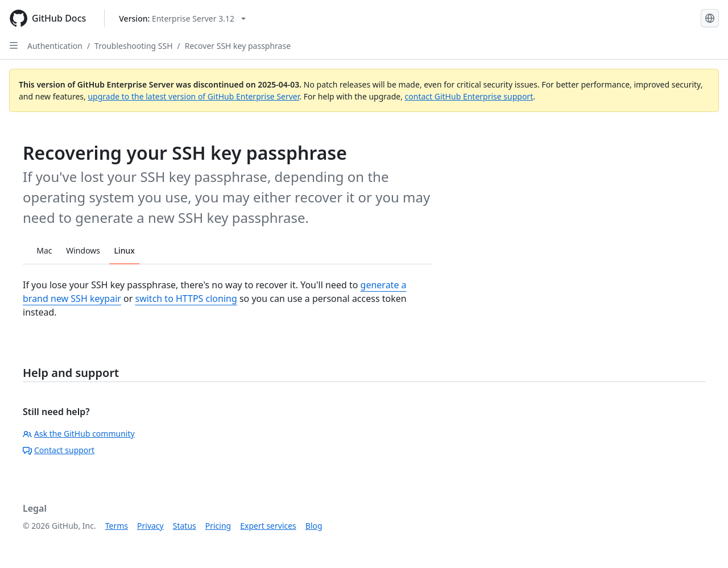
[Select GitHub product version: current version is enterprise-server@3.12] (182, 18)
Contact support (59, 450)
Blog (314, 526)
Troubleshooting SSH (133, 46)
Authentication (55, 46)
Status (185, 526)
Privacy (150, 526)
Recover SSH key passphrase (238, 46)
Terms (117, 526)
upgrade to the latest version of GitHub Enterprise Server (193, 96)
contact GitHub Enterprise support (469, 96)
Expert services (268, 526)
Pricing (218, 526)
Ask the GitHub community (79, 434)
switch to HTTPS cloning (186, 298)
